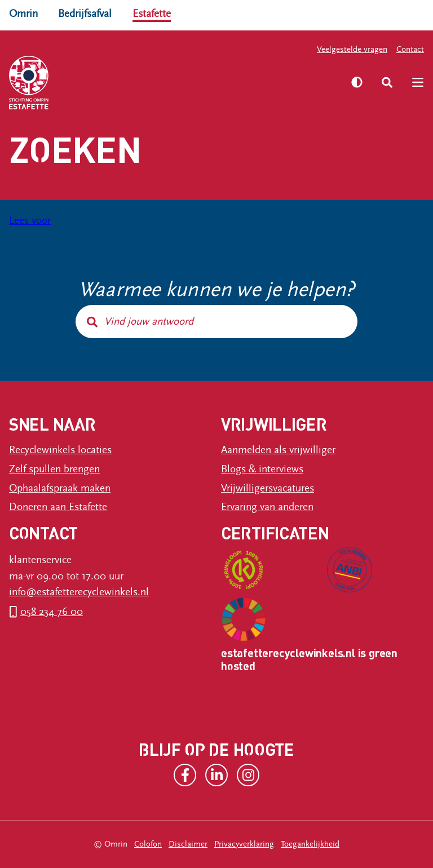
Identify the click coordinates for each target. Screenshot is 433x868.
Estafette (152, 14)
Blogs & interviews (262, 469)
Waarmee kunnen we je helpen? (217, 290)
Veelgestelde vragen (352, 49)
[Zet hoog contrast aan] (357, 82)
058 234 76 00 (52, 612)
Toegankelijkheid (310, 844)
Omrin (23, 14)
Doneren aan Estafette (58, 507)
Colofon (148, 844)
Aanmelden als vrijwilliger (278, 450)
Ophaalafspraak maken (60, 488)
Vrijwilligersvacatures (268, 488)
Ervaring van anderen (267, 507)
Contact (410, 49)
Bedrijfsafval (85, 14)
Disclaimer (188, 844)
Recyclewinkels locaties (60, 450)
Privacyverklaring (244, 844)
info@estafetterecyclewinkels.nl (79, 592)
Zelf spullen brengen (54, 469)
